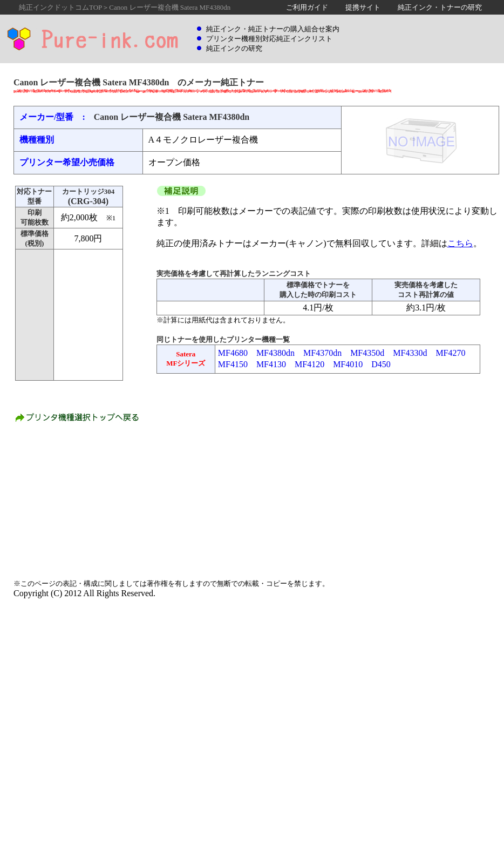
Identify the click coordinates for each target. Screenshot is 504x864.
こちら (460, 243)
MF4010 (348, 364)
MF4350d (367, 353)
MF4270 (450, 353)
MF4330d (410, 353)
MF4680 (233, 353)
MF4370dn (322, 353)
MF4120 (309, 364)
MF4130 (271, 364)
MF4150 (233, 364)
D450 (381, 364)
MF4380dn (275, 353)
